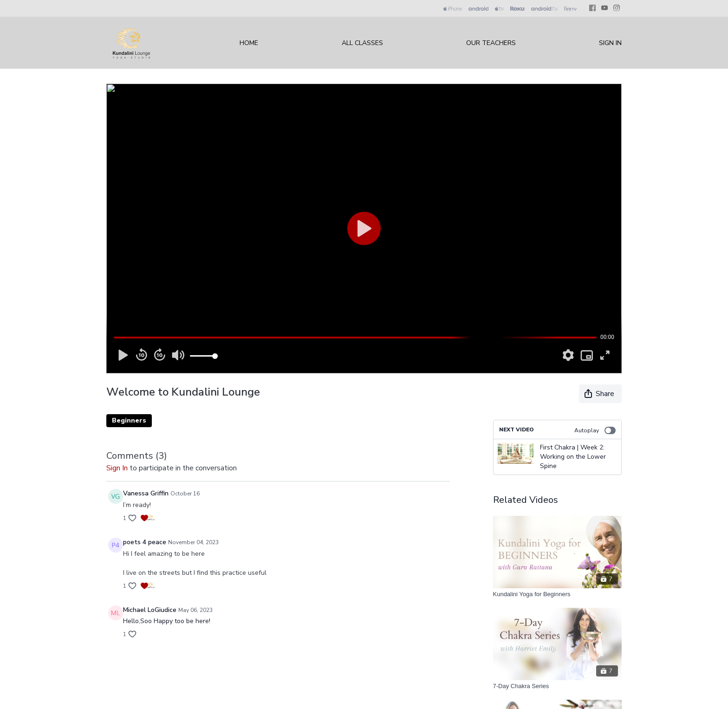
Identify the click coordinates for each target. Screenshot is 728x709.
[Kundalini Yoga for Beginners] (558, 594)
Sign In (610, 43)
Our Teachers (491, 43)
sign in (117, 468)
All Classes (362, 43)
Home (249, 43)
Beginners (129, 420)
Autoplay (595, 430)
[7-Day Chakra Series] (558, 686)
